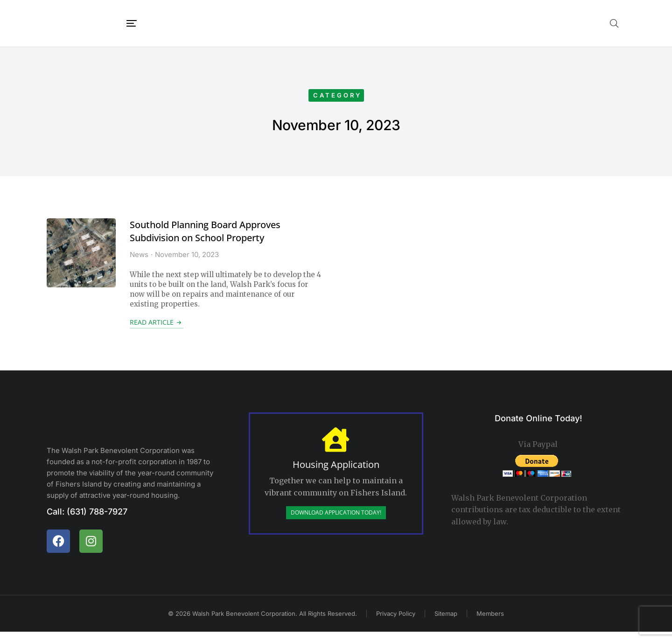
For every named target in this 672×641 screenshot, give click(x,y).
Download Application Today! (336, 522)
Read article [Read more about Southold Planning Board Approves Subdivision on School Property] (157, 332)
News (139, 264)
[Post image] (81, 262)
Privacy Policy (396, 623)
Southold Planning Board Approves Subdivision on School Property (205, 240)
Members (490, 623)
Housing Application (336, 474)
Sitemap (446, 623)
